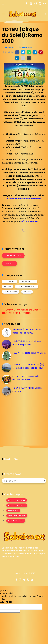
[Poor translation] (9, 602)
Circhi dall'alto (16, 521)
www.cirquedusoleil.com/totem (24, 199)
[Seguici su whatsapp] (40, 3)
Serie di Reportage (17, 516)
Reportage (13, 510)
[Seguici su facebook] (27, 3)
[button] (17, 52)
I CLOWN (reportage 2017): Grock (29, 353)
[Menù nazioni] (3, 3)
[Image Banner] (24, 536)
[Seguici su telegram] (36, 3)
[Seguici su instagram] (31, 3)
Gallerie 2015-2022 (17, 505)
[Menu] (3, 14)
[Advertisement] (21, 420)
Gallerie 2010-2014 (17, 500)
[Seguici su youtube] (44, 3)
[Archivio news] (24, 481)
